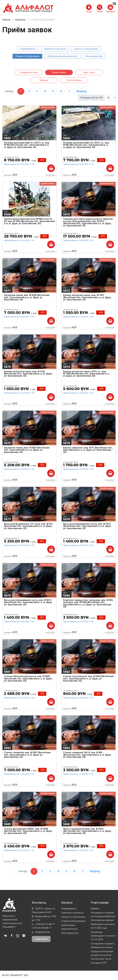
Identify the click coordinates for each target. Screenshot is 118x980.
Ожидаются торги (29, 72)
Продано (44, 80)
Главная (6, 20)
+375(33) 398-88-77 (42, 928)
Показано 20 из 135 (91, 98)
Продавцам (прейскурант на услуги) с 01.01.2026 (103, 936)
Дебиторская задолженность (63, 56)
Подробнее (41, 939)
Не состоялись (74, 80)
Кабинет (95, 909)
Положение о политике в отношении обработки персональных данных (103, 916)
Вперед (82, 91)
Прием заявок (59, 72)
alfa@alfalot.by (43, 932)
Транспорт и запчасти (55, 49)
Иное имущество (94, 56)
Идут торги (89, 72)
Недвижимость (28, 49)
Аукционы (20, 20)
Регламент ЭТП (99, 963)
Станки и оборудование (27, 56)
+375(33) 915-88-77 (45, 924)
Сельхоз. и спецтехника (86, 49)
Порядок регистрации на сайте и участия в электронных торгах (102, 955)
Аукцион (11, 175)
